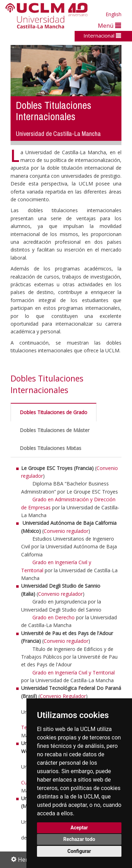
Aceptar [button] (79, 828)
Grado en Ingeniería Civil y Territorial (74, 673)
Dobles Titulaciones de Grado (54, 412)
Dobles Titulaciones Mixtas (51, 448)
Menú (109, 25)
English (114, 14)
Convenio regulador (66, 531)
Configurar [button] (79, 851)
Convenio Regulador (63, 696)
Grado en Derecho (54, 617)
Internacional (102, 35)
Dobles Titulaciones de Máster (55, 430)
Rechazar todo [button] (79, 839)
